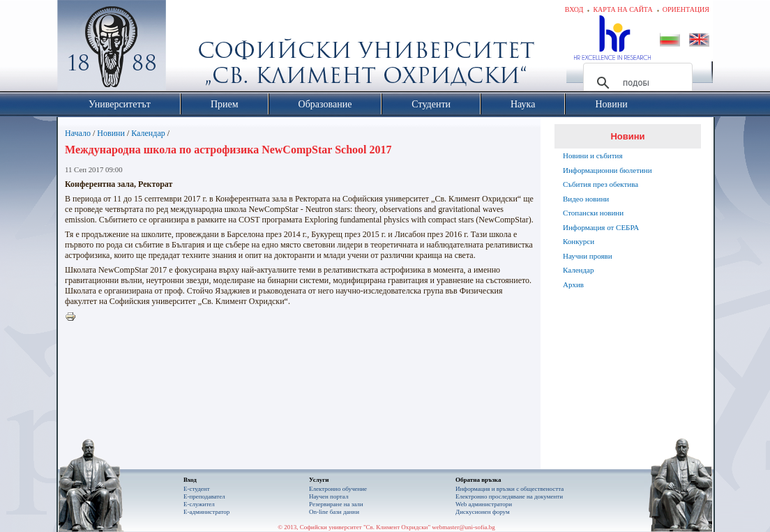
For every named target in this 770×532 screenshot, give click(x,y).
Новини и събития (593, 155)
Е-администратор (206, 512)
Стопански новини (593, 213)
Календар (148, 133)
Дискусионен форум (483, 512)
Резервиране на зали (336, 504)
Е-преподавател (204, 496)
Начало (78, 133)
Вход (574, 9)
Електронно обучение (338, 489)
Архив (573, 284)
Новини (111, 133)
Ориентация (686, 9)
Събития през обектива (601, 184)
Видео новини (586, 199)
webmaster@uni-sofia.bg (463, 527)
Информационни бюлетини (607, 170)
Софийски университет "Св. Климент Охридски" (190, 49)
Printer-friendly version (74, 317)
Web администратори (484, 504)
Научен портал (329, 496)
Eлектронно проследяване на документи (509, 496)
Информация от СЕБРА (601, 227)
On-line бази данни (334, 512)
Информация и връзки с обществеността (509, 489)
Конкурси (579, 241)
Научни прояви (588, 256)
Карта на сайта (622, 9)
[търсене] (636, 83)
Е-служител (199, 504)
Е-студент (197, 489)
